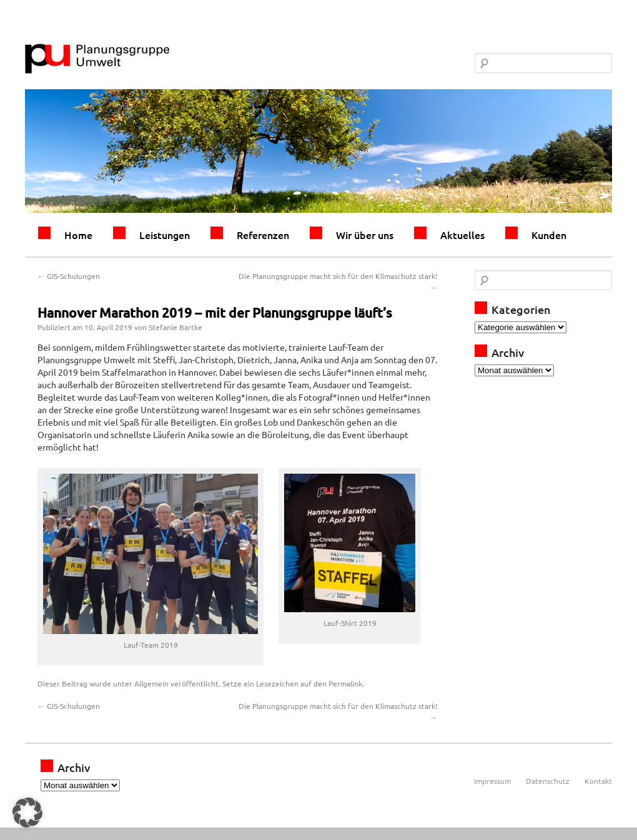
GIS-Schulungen (69, 276)
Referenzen (263, 235)
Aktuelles (462, 235)
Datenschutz (548, 781)
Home (78, 235)
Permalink (345, 683)
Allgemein (151, 683)
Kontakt (598, 781)
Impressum (492, 781)
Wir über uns (365, 235)
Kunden (549, 235)
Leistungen (165, 235)
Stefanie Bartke (175, 327)
